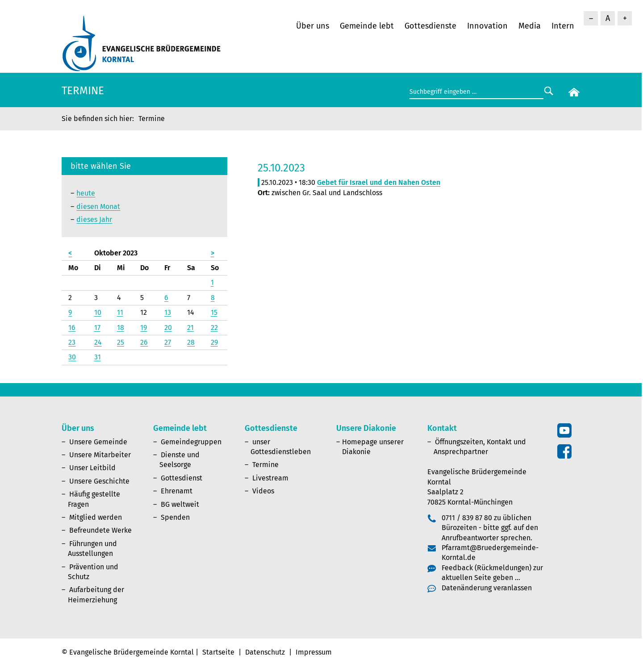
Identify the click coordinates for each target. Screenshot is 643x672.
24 (98, 342)
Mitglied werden (96, 517)
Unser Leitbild (92, 468)
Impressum (314, 652)
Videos (263, 491)
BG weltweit (180, 504)
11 (120, 312)
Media (530, 26)
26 (144, 342)
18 (121, 328)
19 (144, 328)
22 (214, 328)
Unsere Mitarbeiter (100, 455)
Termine (265, 465)
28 (191, 342)
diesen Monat (98, 207)
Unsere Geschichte (99, 481)
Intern (563, 26)
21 (190, 328)
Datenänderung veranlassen (487, 588)
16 (72, 328)
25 (121, 342)
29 (214, 342)
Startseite (218, 652)
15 (214, 312)
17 (97, 328)
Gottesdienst (182, 478)
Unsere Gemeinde (98, 442)
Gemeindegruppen (191, 442)
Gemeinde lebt (367, 26)
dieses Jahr (94, 219)
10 (98, 312)
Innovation (487, 26)
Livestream (270, 478)
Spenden (175, 517)
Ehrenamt (177, 491)
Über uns (313, 26)
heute (86, 193)
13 (168, 312)
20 (168, 328)
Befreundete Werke (100, 530)
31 (98, 357)
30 (72, 357)
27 (168, 342)
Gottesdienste (430, 26)
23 (72, 342)
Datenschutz (265, 652)
